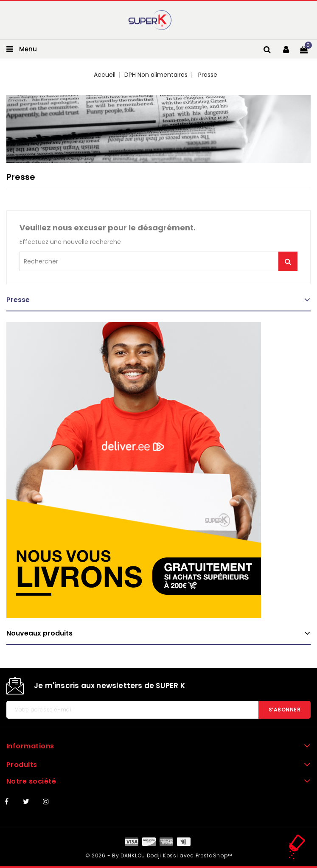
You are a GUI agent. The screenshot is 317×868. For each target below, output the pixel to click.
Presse (18, 300)
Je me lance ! (288, 261)
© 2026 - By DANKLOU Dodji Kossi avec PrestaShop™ (159, 855)
